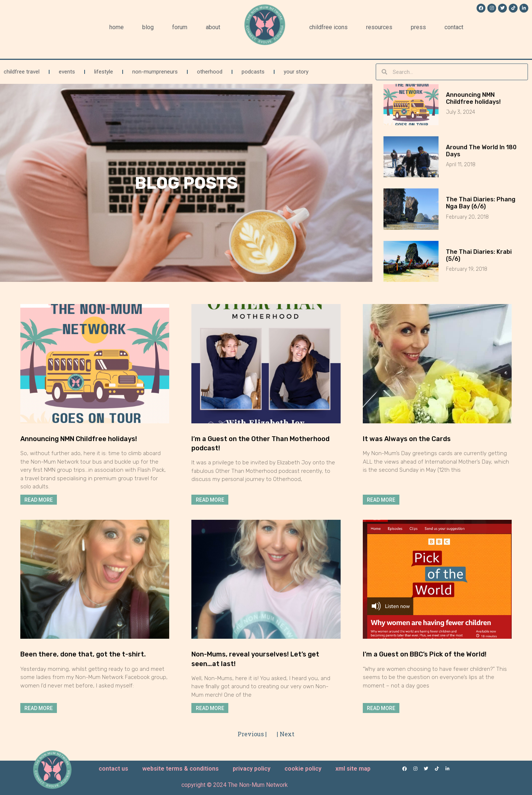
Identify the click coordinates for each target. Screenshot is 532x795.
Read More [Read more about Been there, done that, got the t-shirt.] (39, 708)
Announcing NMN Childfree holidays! (473, 98)
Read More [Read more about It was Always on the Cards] (381, 500)
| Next (286, 734)
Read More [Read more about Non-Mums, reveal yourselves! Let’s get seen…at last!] (210, 708)
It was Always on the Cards (407, 439)
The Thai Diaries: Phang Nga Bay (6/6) (481, 203)
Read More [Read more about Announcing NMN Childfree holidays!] (39, 500)
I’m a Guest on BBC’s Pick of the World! (425, 654)
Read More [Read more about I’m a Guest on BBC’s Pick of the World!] (381, 708)
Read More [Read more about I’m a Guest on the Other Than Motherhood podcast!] (210, 500)
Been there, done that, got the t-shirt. (83, 654)
